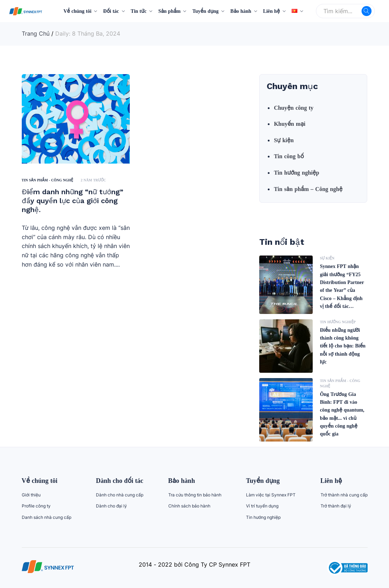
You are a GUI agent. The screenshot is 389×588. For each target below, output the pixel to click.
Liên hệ (272, 11)
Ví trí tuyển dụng (262, 506)
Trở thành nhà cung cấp (344, 495)
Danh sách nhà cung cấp (47, 517)
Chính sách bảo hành (189, 506)
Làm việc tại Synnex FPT (271, 495)
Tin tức (139, 11)
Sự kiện (284, 140)
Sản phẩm (170, 11)
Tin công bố (289, 156)
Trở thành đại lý (336, 506)
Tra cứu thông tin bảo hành (195, 495)
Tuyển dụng (205, 11)
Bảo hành (241, 11)
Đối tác (111, 11)
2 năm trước (93, 180)
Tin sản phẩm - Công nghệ (48, 180)
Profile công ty (36, 506)
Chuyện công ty (294, 108)
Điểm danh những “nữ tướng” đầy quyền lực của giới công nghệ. (73, 201)
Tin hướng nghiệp (296, 172)
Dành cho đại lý (111, 506)
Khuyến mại (290, 124)
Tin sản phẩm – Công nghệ (308, 189)
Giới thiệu (31, 495)
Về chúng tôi (77, 11)
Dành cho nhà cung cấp (120, 495)
